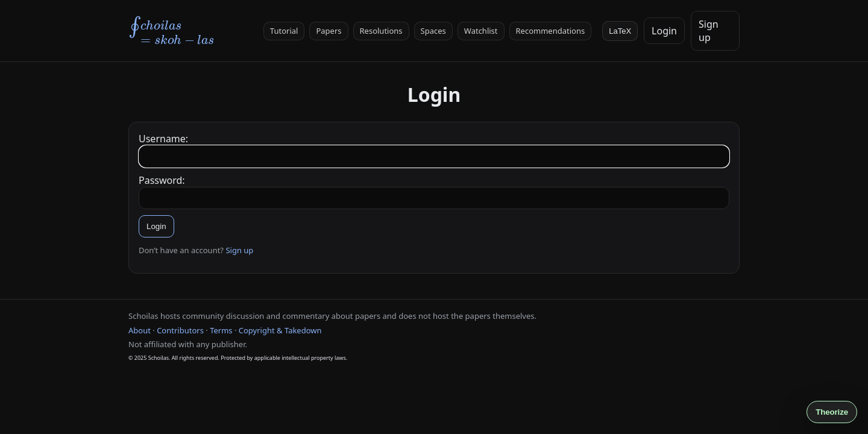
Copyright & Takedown (280, 330)
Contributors (180, 330)
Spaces (433, 31)
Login (664, 31)
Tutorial (284, 31)
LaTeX (620, 31)
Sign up (239, 250)
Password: (162, 180)
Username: (163, 139)
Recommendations (551, 31)
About (140, 330)
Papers (329, 31)
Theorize (832, 412)
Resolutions (381, 31)
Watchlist (481, 31)
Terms (221, 330)
